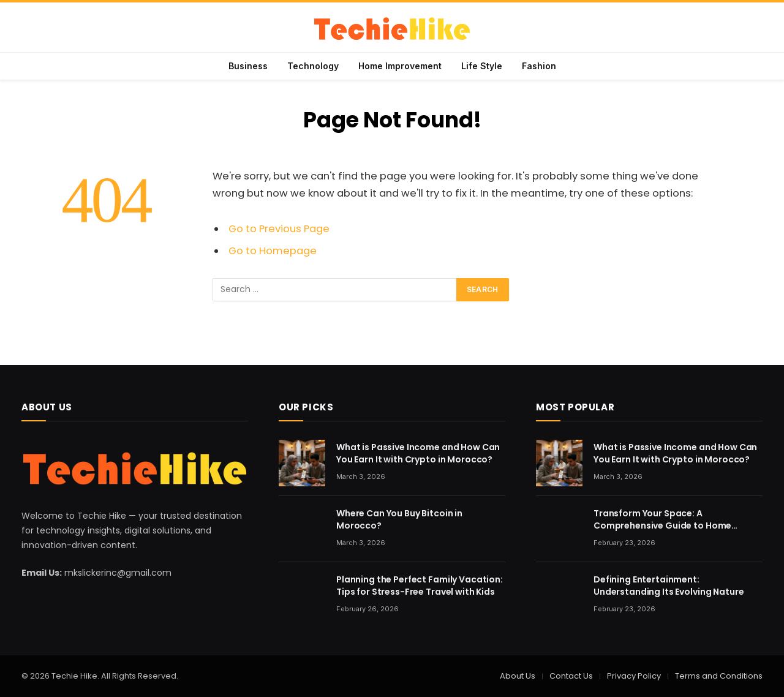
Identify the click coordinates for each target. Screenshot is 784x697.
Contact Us (571, 676)
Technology (313, 66)
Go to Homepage (273, 251)
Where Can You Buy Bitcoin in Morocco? (399, 519)
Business (248, 66)
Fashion (539, 66)
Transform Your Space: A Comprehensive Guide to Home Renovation (662, 519)
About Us (518, 676)
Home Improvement (400, 66)
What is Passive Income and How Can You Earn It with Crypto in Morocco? (418, 453)
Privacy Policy (634, 676)
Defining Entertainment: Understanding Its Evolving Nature (669, 586)
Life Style (482, 66)
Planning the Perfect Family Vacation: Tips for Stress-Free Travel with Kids (420, 586)
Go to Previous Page (279, 229)
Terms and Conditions (719, 676)
